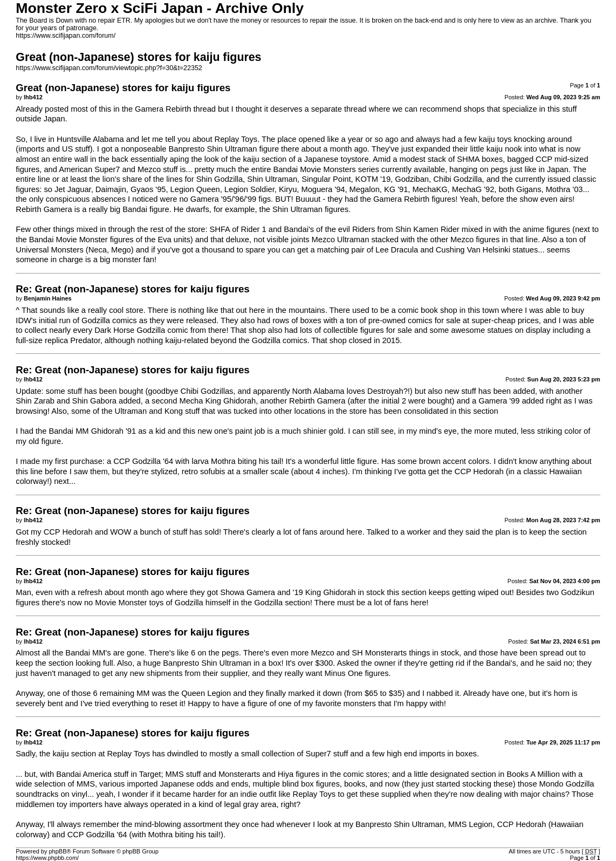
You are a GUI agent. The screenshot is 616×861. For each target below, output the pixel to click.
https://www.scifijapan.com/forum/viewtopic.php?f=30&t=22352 (109, 68)
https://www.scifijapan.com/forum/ (66, 36)
